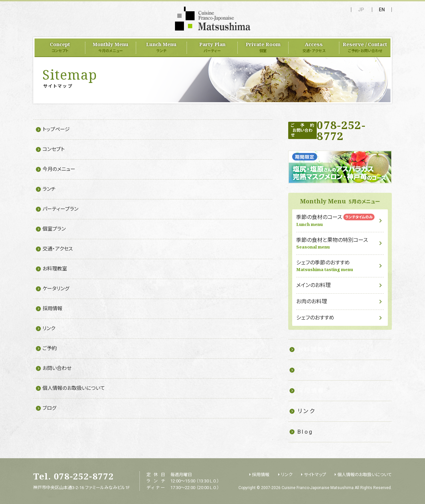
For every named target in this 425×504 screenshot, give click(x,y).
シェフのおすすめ (315, 318)
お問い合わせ (57, 368)
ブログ (49, 408)
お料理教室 (55, 269)
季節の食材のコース (340, 220)
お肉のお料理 (312, 301)
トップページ (56, 129)
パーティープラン (60, 209)
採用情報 (52, 309)
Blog (305, 432)
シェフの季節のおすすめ (340, 266)
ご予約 (50, 348)
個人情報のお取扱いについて (74, 388)
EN (382, 10)
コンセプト (54, 149)
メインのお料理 (313, 285)
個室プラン (54, 229)
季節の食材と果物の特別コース (340, 243)
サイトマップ (315, 475)
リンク (49, 328)
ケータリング (56, 289)
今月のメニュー (59, 169)
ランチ (49, 189)
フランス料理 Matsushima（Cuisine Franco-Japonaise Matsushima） (213, 19)
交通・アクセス (58, 249)
